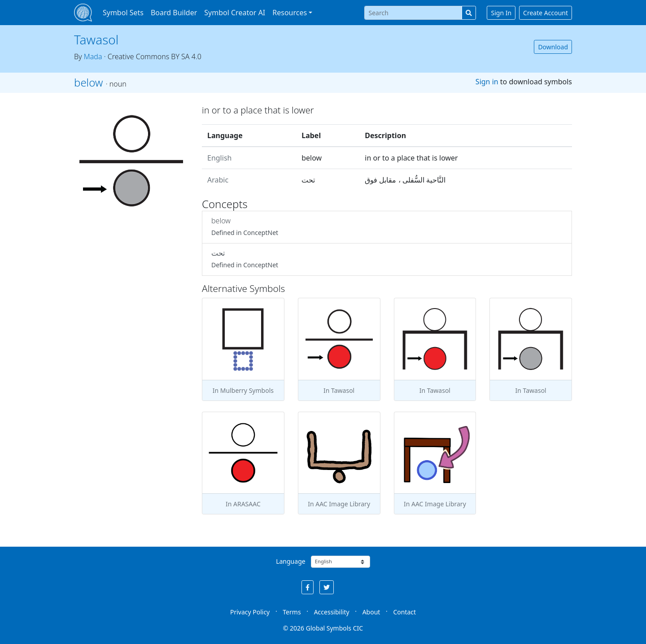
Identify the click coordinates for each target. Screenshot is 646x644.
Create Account (546, 13)
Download (553, 47)
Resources (290, 13)
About (371, 612)
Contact (404, 612)
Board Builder (174, 13)
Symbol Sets (123, 13)
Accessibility (332, 612)
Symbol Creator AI (235, 13)
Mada (93, 57)
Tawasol (96, 39)
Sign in (487, 82)
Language (290, 561)
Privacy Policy (250, 612)
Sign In (501, 13)
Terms (292, 612)
